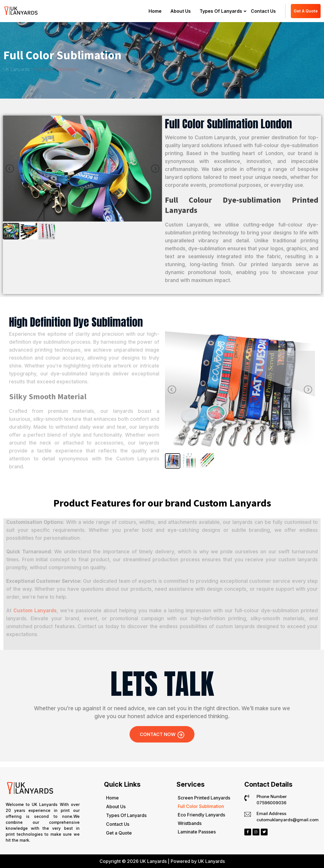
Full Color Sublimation (201, 806)
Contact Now (162, 738)
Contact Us (263, 11)
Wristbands (190, 823)
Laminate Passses (197, 832)
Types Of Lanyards (221, 11)
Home (155, 11)
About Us (181, 11)
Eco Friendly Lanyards (201, 815)
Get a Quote (119, 833)
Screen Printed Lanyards (204, 798)
